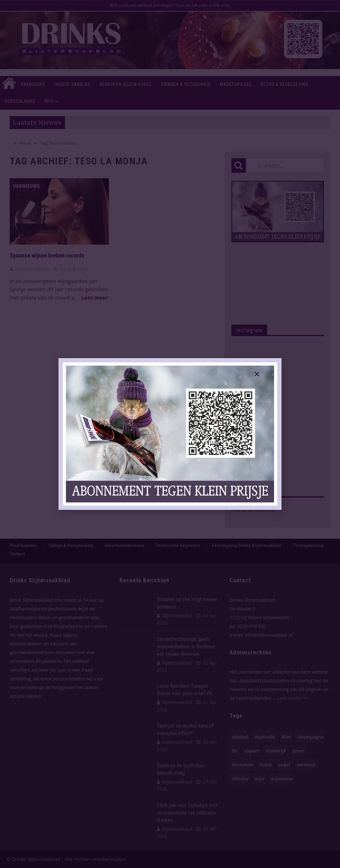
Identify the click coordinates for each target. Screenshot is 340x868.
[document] (170, 434)
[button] (257, 374)
